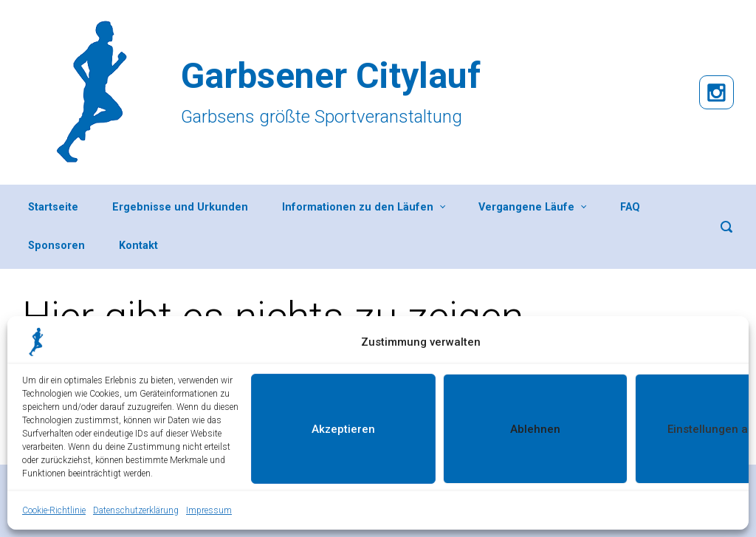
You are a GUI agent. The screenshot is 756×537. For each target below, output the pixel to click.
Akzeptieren (343, 429)
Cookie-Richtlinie (54, 510)
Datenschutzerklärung (136, 510)
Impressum (209, 510)
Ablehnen (535, 429)
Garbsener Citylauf (331, 76)
